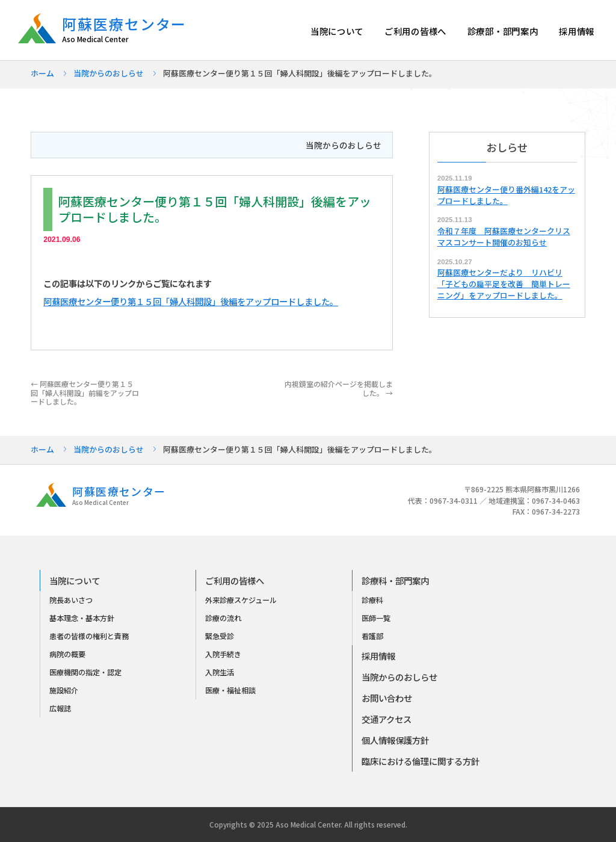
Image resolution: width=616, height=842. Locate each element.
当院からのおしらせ (109, 73)
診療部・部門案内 (503, 31)
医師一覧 (376, 618)
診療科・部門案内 (395, 580)
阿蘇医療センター (130, 30)
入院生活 (220, 672)
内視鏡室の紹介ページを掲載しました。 (339, 388)
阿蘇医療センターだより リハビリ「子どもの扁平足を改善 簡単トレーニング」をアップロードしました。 (504, 284)
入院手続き (223, 654)
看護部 (372, 636)
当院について (337, 31)
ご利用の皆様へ (415, 31)
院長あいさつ (71, 600)
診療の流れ (223, 618)
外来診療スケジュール (241, 600)
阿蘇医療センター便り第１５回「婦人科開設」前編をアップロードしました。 (85, 392)
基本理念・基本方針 (82, 618)
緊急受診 (220, 636)
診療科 (372, 600)
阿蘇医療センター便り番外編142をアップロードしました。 (506, 195)
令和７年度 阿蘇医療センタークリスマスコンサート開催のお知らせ (504, 237)
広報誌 (60, 708)
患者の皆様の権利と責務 (89, 636)
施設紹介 (64, 690)
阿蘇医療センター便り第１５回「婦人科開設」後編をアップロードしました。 (191, 301)
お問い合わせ (387, 698)
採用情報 (577, 31)
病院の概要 (67, 654)
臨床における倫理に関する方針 (420, 761)
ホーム (42, 73)
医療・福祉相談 (230, 690)
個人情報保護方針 (395, 740)
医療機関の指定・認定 (85, 672)
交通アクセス (387, 719)
